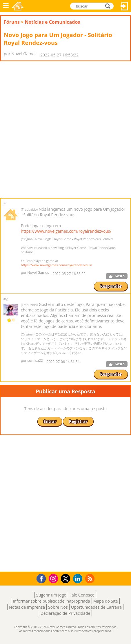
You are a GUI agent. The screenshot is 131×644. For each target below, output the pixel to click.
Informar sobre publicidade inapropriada (51, 601)
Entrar (124, 6)
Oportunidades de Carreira (96, 607)
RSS (91, 578)
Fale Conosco (82, 595)
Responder (111, 286)
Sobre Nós (58, 607)
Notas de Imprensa (27, 607)
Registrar (78, 421)
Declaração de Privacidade (65, 613)
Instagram (54, 578)
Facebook (43, 578)
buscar (109, 6)
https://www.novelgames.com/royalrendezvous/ (66, 231)
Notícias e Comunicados (52, 22)
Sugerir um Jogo (51, 595)
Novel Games (18, 6)
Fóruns (12, 22)
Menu (6, 6)
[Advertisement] (65, 130)
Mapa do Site (106, 601)
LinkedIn (79, 579)
